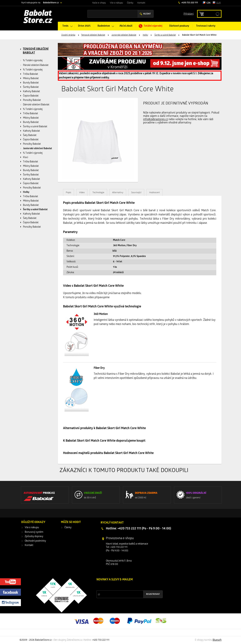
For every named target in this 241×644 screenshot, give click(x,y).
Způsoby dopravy (34, 536)
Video (82, 193)
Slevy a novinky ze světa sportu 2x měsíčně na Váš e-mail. (126, 586)
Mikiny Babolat (31, 79)
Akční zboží (126, 26)
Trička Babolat (30, 74)
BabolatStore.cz (51, 3)
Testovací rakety (206, 26)
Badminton (104, 26)
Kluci (26, 157)
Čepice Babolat (31, 96)
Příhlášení (189, 14)
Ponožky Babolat (32, 100)
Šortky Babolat (31, 87)
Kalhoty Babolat (31, 92)
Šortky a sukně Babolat (165, 35)
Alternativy (118, 193)
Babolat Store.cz (38, 17)
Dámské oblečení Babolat (36, 105)
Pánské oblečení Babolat (36, 65)
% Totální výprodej (33, 61)
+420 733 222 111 (189, 3)
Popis (69, 193)
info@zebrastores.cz (156, 119)
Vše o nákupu (116, 3)
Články (130, 3)
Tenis (65, 26)
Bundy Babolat (31, 83)
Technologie (98, 193)
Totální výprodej (153, 26)
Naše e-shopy (99, 3)
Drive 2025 (84, 26)
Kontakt (141, 3)
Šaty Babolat (30, 135)
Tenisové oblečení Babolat (93, 35)
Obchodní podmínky (35, 541)
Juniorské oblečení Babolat (124, 35)
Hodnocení (154, 193)
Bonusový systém (34, 532)
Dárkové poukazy (179, 26)
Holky (145, 35)
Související (136, 193)
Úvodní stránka (68, 35)
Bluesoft (217, 640)
